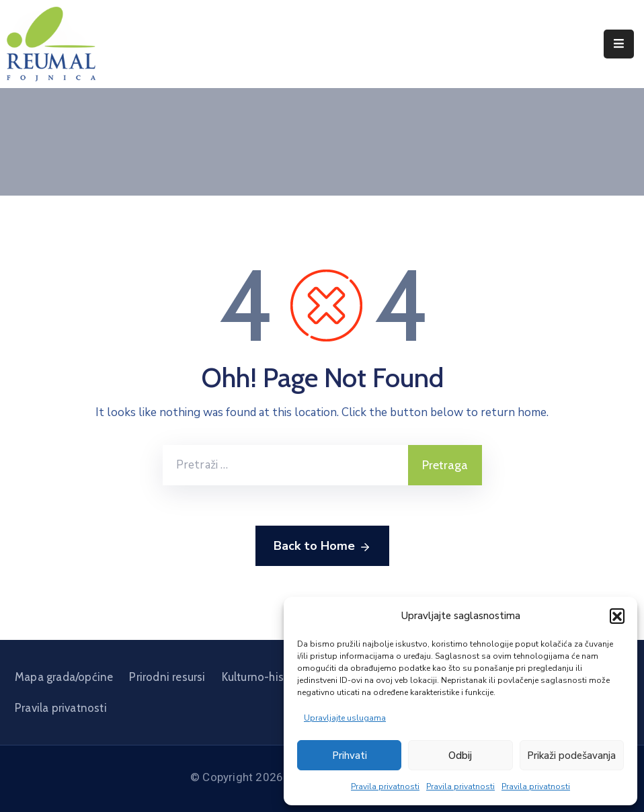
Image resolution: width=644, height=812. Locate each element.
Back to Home (322, 546)
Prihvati (350, 756)
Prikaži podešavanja (571, 756)
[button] (617, 616)
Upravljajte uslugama (345, 718)
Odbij (460, 756)
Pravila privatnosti (385, 786)
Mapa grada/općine (64, 677)
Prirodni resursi (167, 677)
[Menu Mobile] (619, 44)
